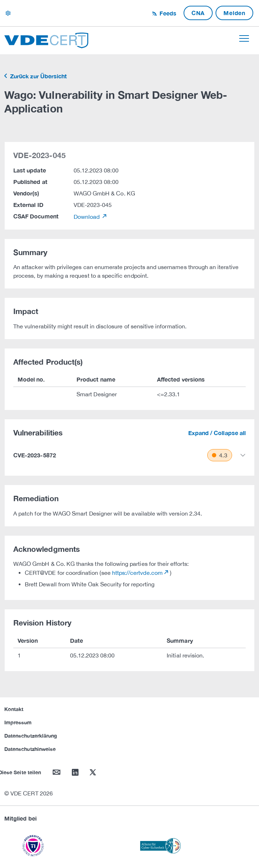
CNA (198, 13)
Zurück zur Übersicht (38, 76)
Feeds (167, 13)
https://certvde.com (137, 573)
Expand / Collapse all (217, 433)
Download (87, 217)
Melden (234, 13)
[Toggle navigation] (244, 38)
